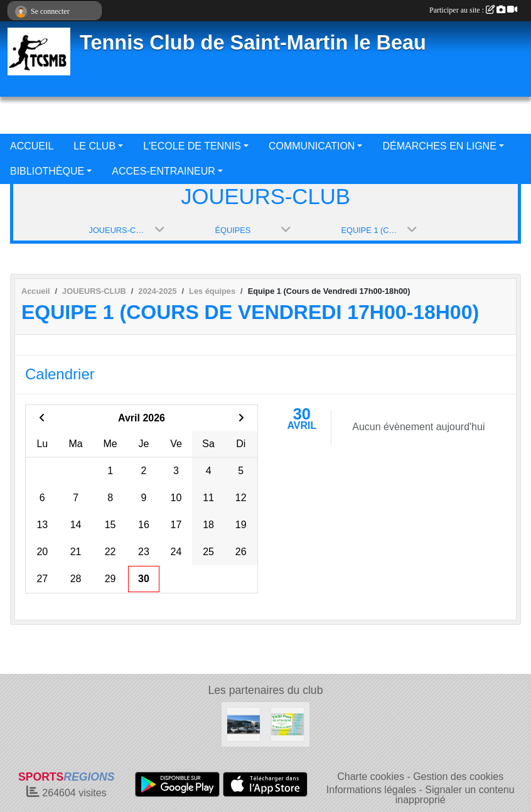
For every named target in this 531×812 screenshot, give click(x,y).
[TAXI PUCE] (287, 724)
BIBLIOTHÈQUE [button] (47, 171)
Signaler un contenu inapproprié (455, 795)
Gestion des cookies (458, 777)
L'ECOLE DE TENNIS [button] (192, 146)
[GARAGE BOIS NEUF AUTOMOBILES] (244, 724)
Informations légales (371, 790)
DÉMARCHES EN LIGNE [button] (439, 146)
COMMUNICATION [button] (312, 146)
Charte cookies (371, 777)
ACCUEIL (32, 146)
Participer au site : (473, 10)
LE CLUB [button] (94, 146)
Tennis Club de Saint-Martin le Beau (253, 43)
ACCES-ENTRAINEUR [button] (163, 171)
